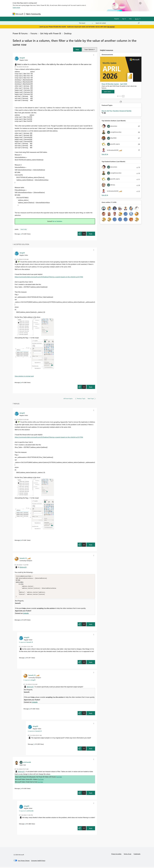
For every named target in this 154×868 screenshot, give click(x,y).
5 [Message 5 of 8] (25, 659)
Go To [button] (137, 19)
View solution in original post (24, 376)
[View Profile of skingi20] (22, 58)
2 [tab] (119, 96)
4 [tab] (121, 96)
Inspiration (54, 14)
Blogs (79, 14)
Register (117, 19)
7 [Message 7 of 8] (34, 745)
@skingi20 (23, 567)
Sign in (124, 19)
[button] (77, 49)
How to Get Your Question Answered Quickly (117, 111)
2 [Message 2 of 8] (21, 789)
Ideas (62, 14)
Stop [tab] (123, 96)
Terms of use (127, 855)
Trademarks (137, 855)
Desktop (68, 33)
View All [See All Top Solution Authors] (105, 154)
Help (130, 19)
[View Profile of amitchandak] (27, 763)
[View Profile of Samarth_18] (23, 558)
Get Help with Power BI (51, 33)
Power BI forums (20, 33)
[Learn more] (108, 92)
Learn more (16, 7)
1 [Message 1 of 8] (21, 234)
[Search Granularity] (86, 23)
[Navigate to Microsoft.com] (18, 14)
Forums (45, 14)
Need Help (24, 229)
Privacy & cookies (116, 855)
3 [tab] (120, 96)
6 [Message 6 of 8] (29, 710)
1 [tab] (118, 96)
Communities (71, 14)
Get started (111, 27)
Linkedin (26, 614)
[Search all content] (118, 23)
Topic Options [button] (89, 49)
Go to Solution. (57, 221)
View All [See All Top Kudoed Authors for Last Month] (105, 195)
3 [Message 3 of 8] (25, 825)
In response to (26, 643)
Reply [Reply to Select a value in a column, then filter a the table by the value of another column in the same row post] (91, 234)
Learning (87, 14)
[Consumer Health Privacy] (38, 862)
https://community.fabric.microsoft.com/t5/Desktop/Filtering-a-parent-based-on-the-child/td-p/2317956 (49, 277)
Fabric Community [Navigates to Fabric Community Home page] (33, 14)
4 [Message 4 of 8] (21, 621)
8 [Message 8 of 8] (21, 382)
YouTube (59, 778)
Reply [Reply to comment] (91, 387)
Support (95, 14)
